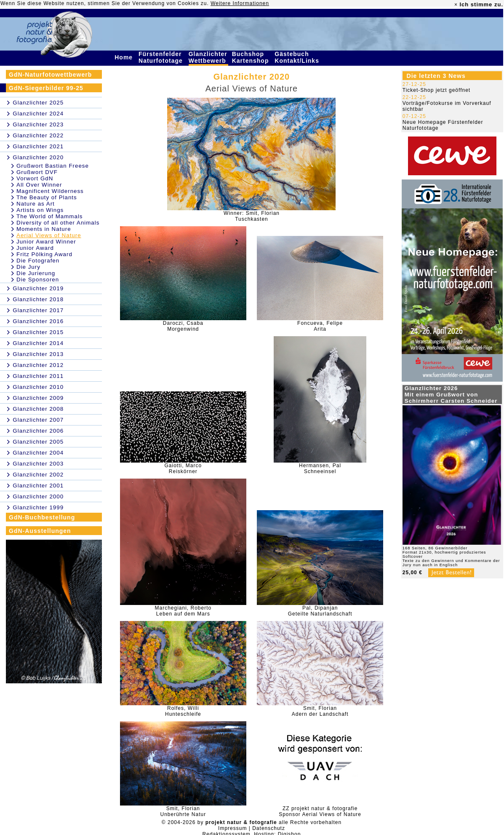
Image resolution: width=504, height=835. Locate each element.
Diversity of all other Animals (58, 223)
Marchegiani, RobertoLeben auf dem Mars (183, 611)
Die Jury (28, 267)
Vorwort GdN (35, 178)
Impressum (232, 828)
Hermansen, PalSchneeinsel (320, 468)
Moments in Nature (44, 229)
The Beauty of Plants (47, 197)
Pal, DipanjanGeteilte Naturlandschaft (320, 611)
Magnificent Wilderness (50, 191)
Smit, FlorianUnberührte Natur (183, 811)
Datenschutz (269, 828)
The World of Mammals (50, 216)
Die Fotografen (38, 261)
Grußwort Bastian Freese (53, 166)
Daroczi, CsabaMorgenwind (183, 326)
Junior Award (35, 248)
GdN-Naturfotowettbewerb (50, 75)
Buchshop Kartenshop (252, 57)
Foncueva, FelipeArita (320, 326)
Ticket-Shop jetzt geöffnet (436, 90)
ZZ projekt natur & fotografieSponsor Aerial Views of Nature (320, 811)
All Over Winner (39, 185)
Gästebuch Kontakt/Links (298, 57)
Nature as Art (36, 204)
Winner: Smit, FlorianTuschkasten (252, 216)
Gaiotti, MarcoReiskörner (183, 468)
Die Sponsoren (38, 280)
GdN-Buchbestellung (42, 517)
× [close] (456, 5)
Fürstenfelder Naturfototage (162, 57)
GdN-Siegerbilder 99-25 (46, 88)
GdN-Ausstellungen (40, 531)
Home (125, 57)
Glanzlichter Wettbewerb (208, 57)
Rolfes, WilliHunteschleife (183, 711)
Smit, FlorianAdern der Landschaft (320, 711)
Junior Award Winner (46, 242)
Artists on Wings (40, 210)
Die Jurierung (36, 273)
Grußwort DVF (37, 172)
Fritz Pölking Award (44, 254)
